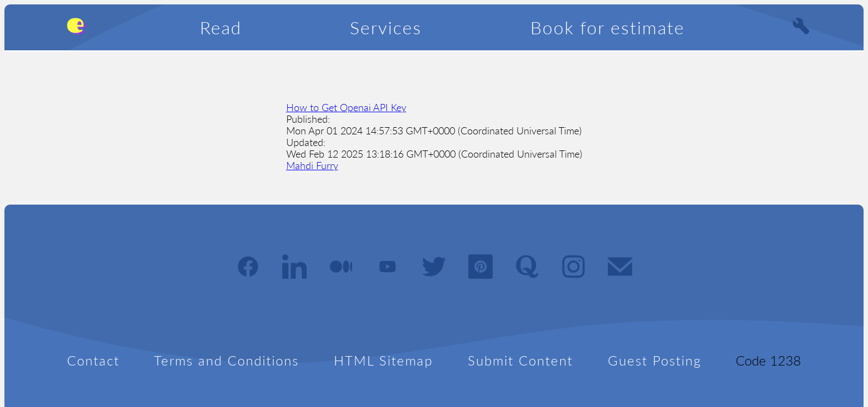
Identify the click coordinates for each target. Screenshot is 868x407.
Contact (93, 360)
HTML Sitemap (383, 360)
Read (221, 27)
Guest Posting (655, 360)
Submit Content (520, 360)
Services (386, 27)
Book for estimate (608, 27)
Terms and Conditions (226, 360)
